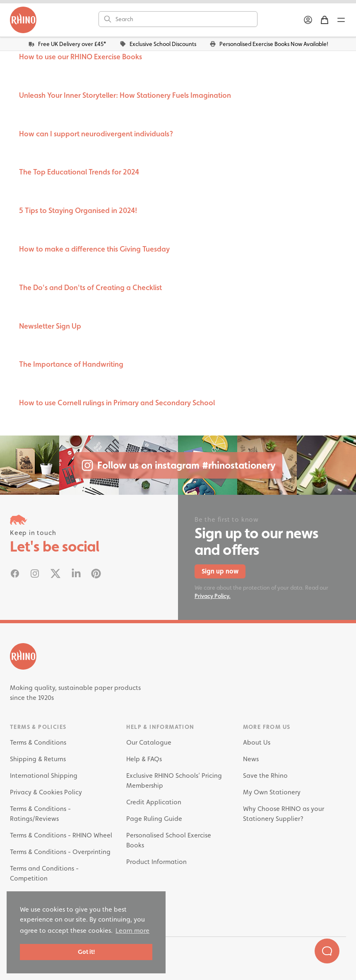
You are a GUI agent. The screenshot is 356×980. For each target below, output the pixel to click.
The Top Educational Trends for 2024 (79, 172)
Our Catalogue (149, 742)
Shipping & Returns (38, 759)
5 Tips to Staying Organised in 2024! (78, 210)
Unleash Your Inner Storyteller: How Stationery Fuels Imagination (125, 95)
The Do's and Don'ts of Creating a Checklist (90, 287)
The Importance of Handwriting (71, 364)
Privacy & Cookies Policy (46, 792)
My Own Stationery (272, 792)
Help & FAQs (144, 759)
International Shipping (44, 776)
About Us (257, 742)
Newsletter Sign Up (50, 326)
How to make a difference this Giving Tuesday (94, 249)
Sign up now (220, 571)
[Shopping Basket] (325, 20)
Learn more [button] (132, 930)
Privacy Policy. (213, 596)
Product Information (156, 862)
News (251, 759)
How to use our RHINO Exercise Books (81, 57)
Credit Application (154, 802)
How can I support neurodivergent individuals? (96, 134)
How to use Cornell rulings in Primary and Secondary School (117, 403)
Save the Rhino (265, 776)
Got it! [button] (86, 952)
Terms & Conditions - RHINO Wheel (61, 835)
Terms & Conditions (38, 742)
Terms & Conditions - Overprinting (60, 852)
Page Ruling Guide (154, 819)
